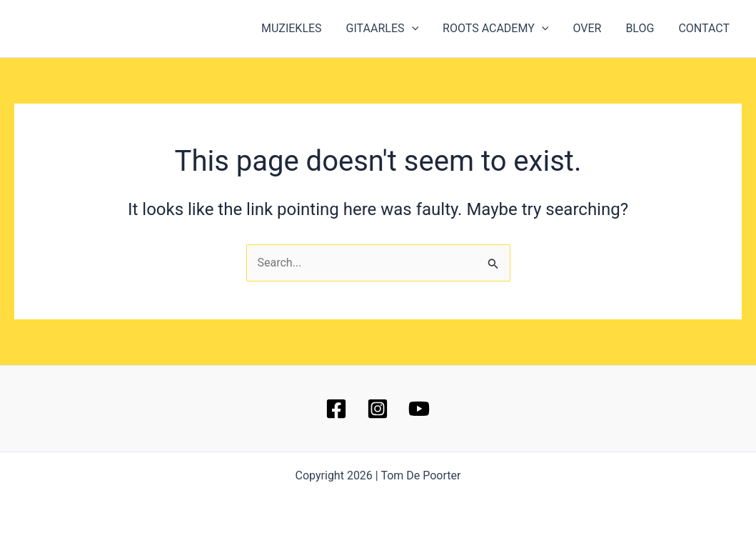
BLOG (642, 28)
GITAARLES (389, 29)
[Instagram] (378, 409)
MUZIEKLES (299, 28)
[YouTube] (419, 409)
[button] (418, 29)
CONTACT (705, 28)
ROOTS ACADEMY (500, 29)
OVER (590, 28)
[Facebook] (336, 409)
